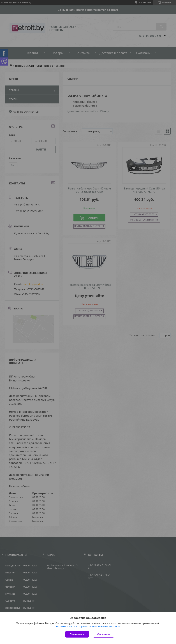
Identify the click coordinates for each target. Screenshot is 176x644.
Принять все (77, 634)
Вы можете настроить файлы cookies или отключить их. (87, 626)
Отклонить (104, 634)
